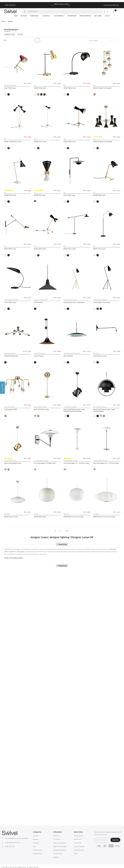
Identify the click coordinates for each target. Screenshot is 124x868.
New (34, 846)
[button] (2, 434)
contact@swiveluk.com (111, 5)
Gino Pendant (40, 482)
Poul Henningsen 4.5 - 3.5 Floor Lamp (49, 651)
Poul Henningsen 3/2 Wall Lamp (78, 595)
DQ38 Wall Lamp (10, 257)
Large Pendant (9, 482)
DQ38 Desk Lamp (74, 201)
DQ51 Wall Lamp (10, 313)
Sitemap (56, 857)
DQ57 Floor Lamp (10, 370)
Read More (62, 544)
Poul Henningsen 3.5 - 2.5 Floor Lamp (17, 651)
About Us (56, 836)
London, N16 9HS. (16, 838)
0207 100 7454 (10, 846)
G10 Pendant (72, 370)
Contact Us (57, 839)
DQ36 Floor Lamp (74, 144)
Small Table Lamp (10, 88)
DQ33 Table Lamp (74, 88)
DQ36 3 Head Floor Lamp (45, 144)
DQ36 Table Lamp (10, 201)
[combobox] (62, 12)
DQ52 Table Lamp (42, 313)
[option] (5, 94)
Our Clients (78, 843)
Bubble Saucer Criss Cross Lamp (79, 707)
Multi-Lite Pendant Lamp (44, 595)
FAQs (76, 854)
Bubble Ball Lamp (10, 707)
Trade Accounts (79, 850)
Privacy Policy (58, 854)
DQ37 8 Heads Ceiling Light (45, 201)
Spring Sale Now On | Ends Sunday (61, 4)
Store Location (78, 836)
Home (3, 21)
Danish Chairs (37, 854)
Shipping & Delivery (60, 850)
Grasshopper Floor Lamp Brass (15, 426)
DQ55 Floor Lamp (74, 313)
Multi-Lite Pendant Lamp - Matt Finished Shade (15, 596)
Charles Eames (38, 850)
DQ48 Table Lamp (74, 257)
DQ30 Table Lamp (42, 88)
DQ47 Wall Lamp (42, 257)
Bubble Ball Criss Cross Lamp (46, 707)
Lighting (35, 839)
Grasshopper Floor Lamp (44, 426)
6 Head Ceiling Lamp (75, 426)
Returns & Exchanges (60, 846)
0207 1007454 (10, 5)
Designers (36, 843)
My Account (78, 839)
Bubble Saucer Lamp (74, 651)
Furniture (36, 836)
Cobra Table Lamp (42, 370)
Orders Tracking (79, 846)
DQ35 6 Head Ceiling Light (13, 144)
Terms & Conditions (60, 843)
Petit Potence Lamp (74, 482)
